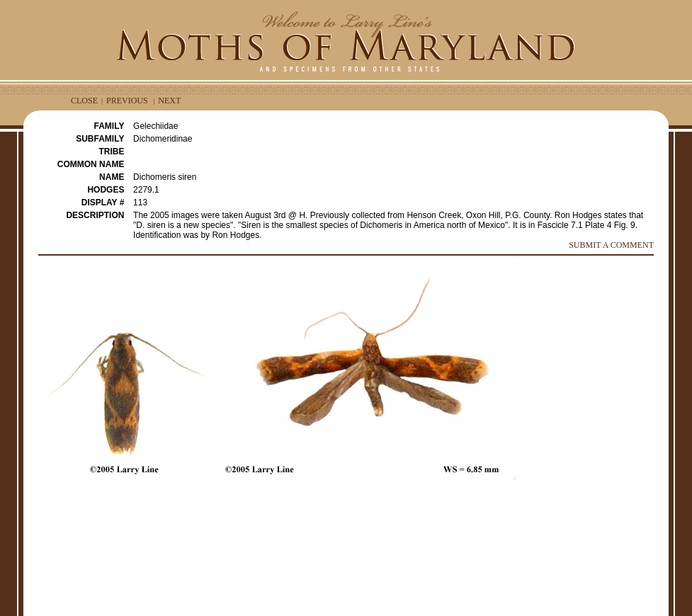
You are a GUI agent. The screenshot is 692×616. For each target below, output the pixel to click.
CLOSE (84, 101)
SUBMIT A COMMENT (611, 245)
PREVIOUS (127, 101)
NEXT (169, 101)
